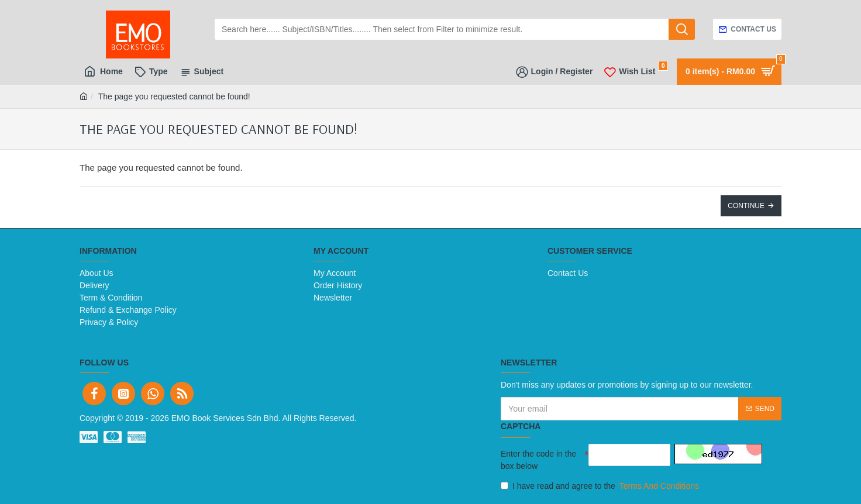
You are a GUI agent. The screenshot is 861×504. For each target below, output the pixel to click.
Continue (746, 206)
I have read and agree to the (601, 486)
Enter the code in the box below (538, 460)
